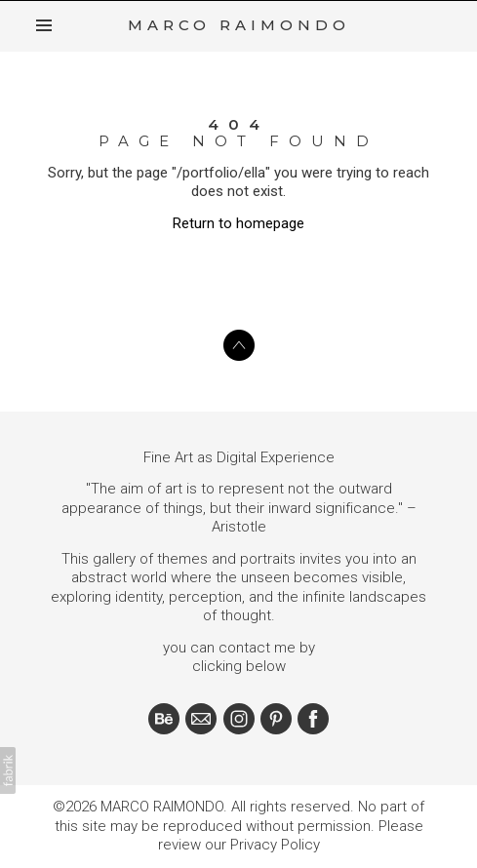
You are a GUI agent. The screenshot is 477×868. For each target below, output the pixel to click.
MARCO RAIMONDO (162, 807)
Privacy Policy (275, 845)
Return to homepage (238, 222)
